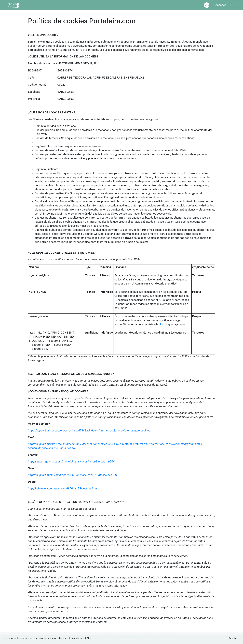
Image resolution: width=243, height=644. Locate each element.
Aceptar (233, 638)
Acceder (221, 5)
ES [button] (231, 5)
